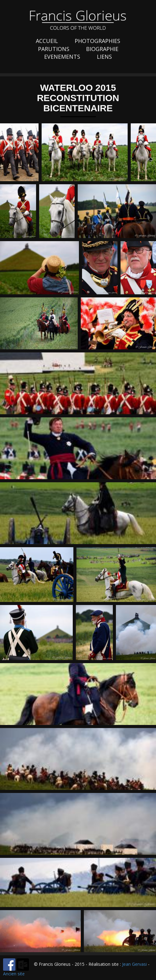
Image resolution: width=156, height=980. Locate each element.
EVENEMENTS (62, 57)
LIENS (104, 57)
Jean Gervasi (134, 964)
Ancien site (14, 974)
